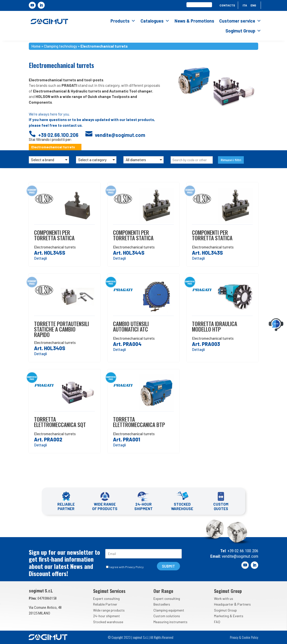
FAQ (217, 622)
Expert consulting (106, 598)
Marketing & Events (229, 616)
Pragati (131, 290)
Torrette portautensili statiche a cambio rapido (61, 329)
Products (123, 21)
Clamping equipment (169, 610)
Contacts (227, 5)
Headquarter (224, 604)
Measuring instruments (170, 622)
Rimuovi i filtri (231, 160)
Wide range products (109, 610)
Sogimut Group (243, 31)
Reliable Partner (105, 604)
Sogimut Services (109, 591)
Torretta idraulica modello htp (215, 326)
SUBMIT (168, 566)
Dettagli (40, 258)
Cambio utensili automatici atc (131, 326)
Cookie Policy (250, 637)
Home (36, 46)
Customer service (240, 21)
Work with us (224, 598)
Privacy (234, 637)
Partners (244, 604)
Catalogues (155, 21)
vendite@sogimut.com (239, 556)
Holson (52, 199)
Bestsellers (162, 604)
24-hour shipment (107, 616)
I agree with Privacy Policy (126, 567)
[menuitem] (245, 6)
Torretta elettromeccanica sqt (60, 422)
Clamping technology (60, 46)
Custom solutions (167, 616)
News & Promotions (194, 21)
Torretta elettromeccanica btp (139, 422)
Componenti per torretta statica (54, 235)
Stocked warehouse (108, 622)
